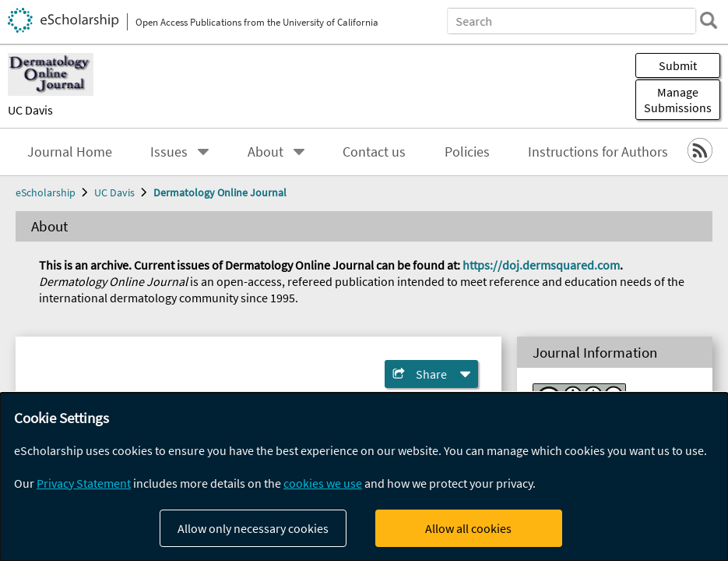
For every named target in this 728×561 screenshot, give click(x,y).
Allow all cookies (468, 528)
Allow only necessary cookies (253, 528)
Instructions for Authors (598, 152)
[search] (708, 20)
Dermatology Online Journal (220, 192)
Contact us (374, 152)
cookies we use (323, 483)
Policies (467, 152)
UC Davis (30, 110)
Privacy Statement (84, 483)
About (266, 152)
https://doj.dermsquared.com (541, 265)
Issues (169, 152)
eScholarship (46, 192)
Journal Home (70, 152)
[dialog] (364, 477)
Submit (678, 65)
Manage (678, 100)
